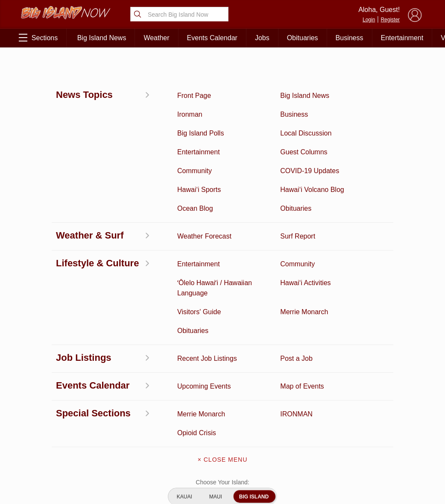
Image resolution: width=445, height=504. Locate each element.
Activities (51, 377)
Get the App (222, 397)
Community (51, 456)
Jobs (262, 38)
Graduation (109, 469)
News (51, 403)
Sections (38, 38)
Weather (156, 38)
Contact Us (222, 415)
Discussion (51, 390)
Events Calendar (212, 38)
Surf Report (51, 430)
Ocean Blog (109, 403)
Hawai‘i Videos (51, 416)
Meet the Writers (222, 433)
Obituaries (303, 38)
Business (350, 38)
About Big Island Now (222, 379)
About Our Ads (386, 430)
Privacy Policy (343, 430)
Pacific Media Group (388, 413)
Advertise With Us (222, 451)
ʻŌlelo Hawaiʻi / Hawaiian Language (51, 474)
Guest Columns (109, 456)
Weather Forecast (109, 430)
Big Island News (102, 38)
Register (390, 20)
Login (369, 20)
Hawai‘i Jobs (51, 443)
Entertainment (402, 38)
